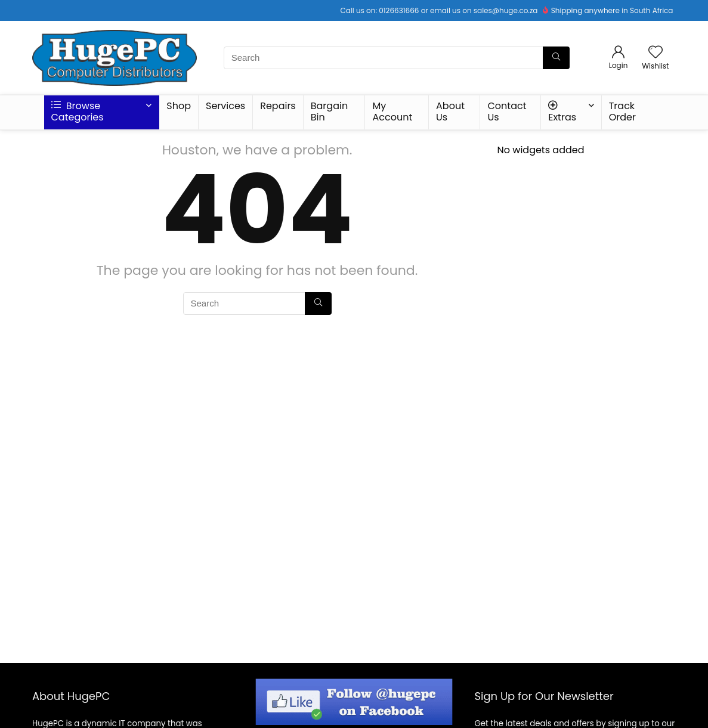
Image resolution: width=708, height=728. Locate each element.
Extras (562, 112)
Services (225, 106)
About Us (450, 111)
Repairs (278, 106)
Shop (179, 106)
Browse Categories (78, 111)
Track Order (622, 111)
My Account (392, 111)
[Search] (556, 58)
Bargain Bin (329, 111)
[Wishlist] (656, 53)
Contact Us (507, 111)
